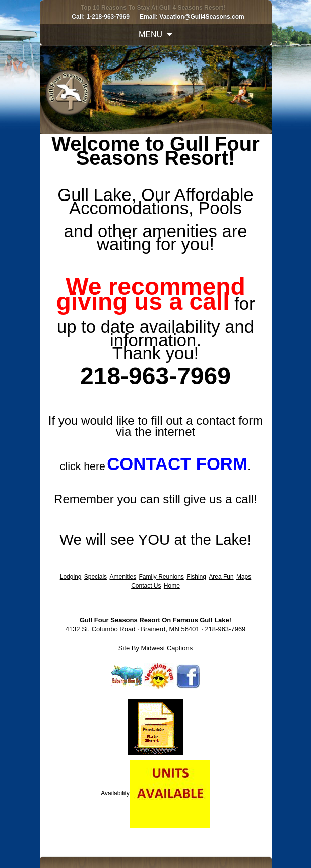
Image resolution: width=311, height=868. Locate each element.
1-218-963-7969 (108, 17)
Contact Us (146, 586)
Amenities (123, 577)
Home (172, 586)
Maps (244, 577)
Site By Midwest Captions (155, 648)
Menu (150, 35)
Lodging (71, 577)
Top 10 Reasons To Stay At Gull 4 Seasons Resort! (153, 8)
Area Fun (221, 577)
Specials (96, 577)
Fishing (196, 577)
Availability (115, 793)
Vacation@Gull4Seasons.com (202, 17)
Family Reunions (162, 577)
